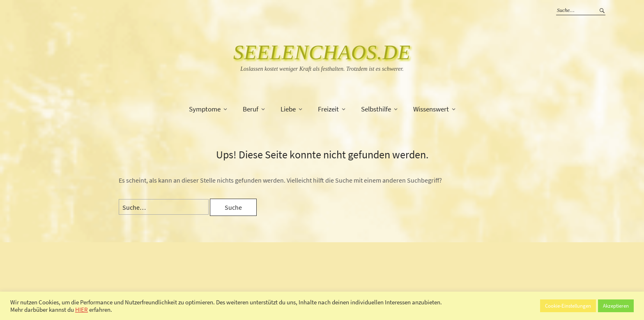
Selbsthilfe (376, 109)
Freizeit (328, 109)
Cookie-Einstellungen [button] (568, 306)
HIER (82, 310)
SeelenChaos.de (322, 52)
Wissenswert (431, 109)
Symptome (205, 109)
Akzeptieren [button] (616, 306)
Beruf (251, 109)
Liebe (288, 109)
